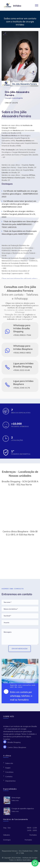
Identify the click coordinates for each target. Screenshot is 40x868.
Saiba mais (15, 801)
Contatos (9, 778)
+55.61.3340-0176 (22, 389)
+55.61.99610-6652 (22, 354)
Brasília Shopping (14, 743)
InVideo (17, 6)
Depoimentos (10, 782)
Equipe (8, 769)
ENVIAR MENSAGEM (20, 651)
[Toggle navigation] (37, 5)
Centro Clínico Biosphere (17, 748)
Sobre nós (9, 764)
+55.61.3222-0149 (22, 371)
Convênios (9, 773)
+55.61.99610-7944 (22, 336)
